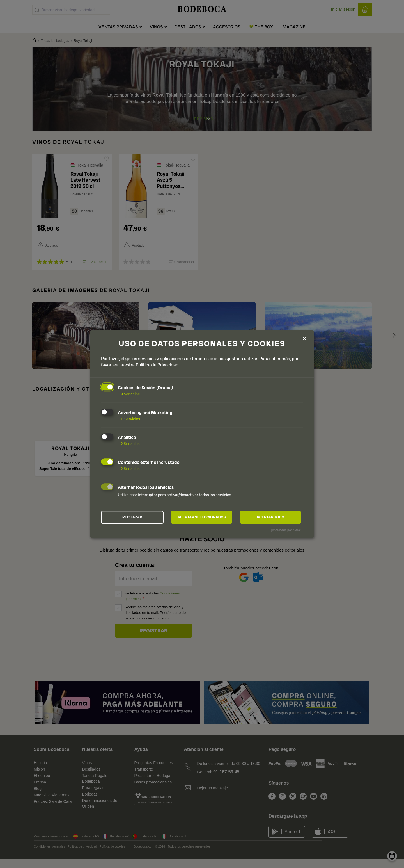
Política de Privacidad (157, 364)
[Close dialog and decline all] (304, 339)
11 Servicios (129, 418)
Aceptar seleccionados (202, 517)
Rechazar (132, 517)
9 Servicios (129, 393)
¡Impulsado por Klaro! (286, 530)
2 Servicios (129, 443)
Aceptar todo (270, 517)
